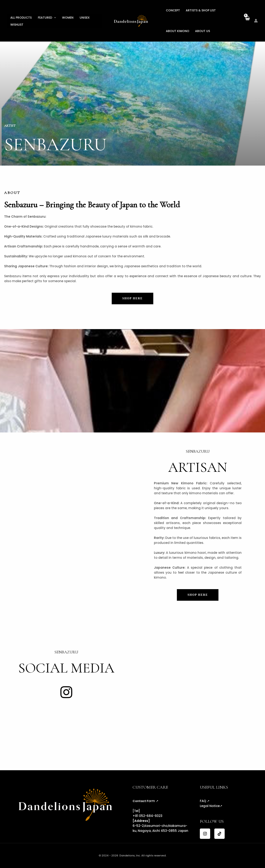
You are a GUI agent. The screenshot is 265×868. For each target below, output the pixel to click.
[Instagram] (205, 834)
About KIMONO (178, 31)
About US (203, 31)
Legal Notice (210, 806)
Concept (173, 10)
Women (68, 18)
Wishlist (17, 25)
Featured (47, 18)
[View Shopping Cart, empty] (247, 21)
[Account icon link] (256, 21)
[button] (54, 18)
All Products (21, 18)
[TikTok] (219, 834)
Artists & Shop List (201, 10)
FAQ (203, 801)
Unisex (85, 18)
